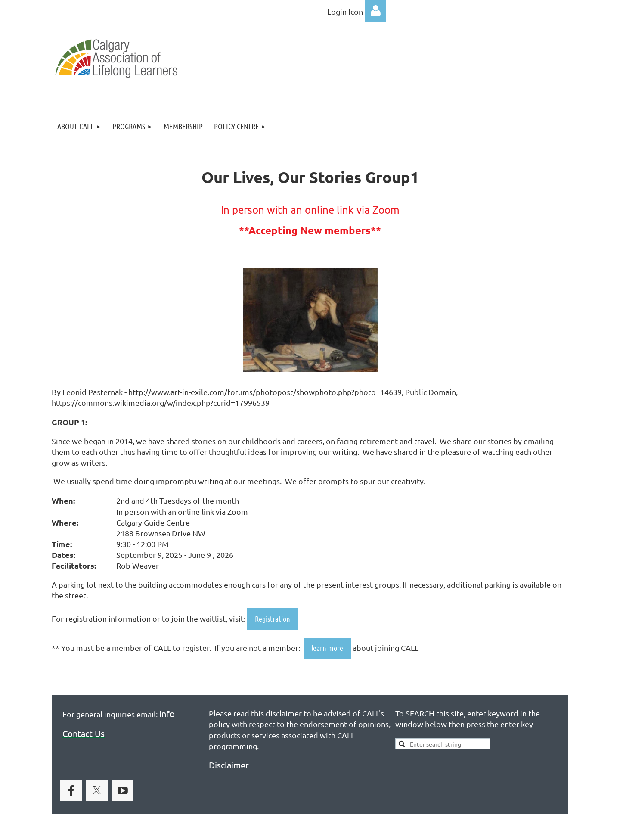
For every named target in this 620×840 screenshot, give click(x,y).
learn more (327, 648)
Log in (375, 11)
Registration (273, 619)
